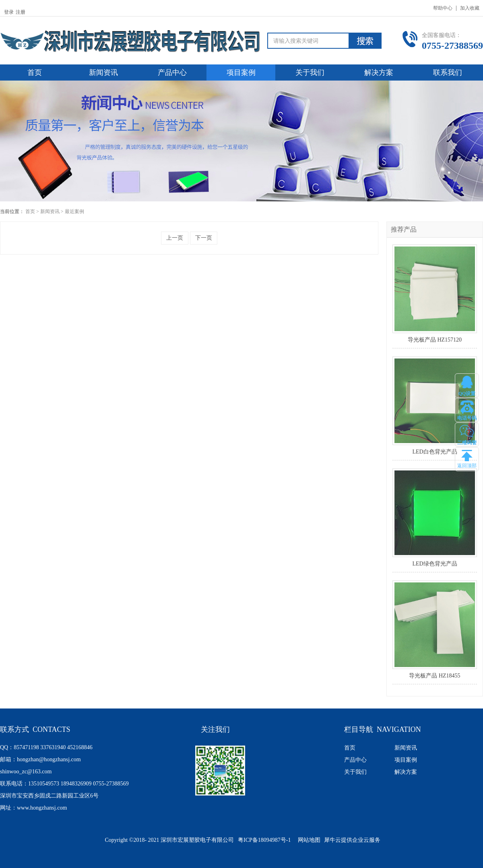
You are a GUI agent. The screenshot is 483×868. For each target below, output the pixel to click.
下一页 (204, 238)
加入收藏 (470, 8)
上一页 (175, 238)
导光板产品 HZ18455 (434, 676)
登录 (9, 12)
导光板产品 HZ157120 (435, 340)
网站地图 (308, 840)
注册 (21, 12)
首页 (35, 73)
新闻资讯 (50, 211)
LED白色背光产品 (434, 452)
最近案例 (74, 211)
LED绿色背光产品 (434, 564)
